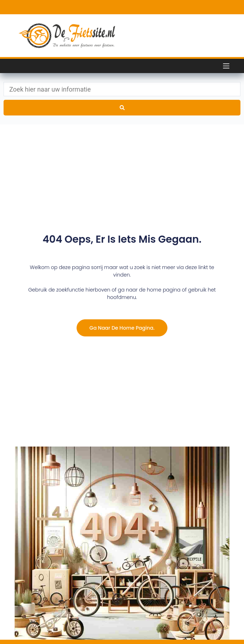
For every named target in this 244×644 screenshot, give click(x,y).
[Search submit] (122, 108)
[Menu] (226, 66)
